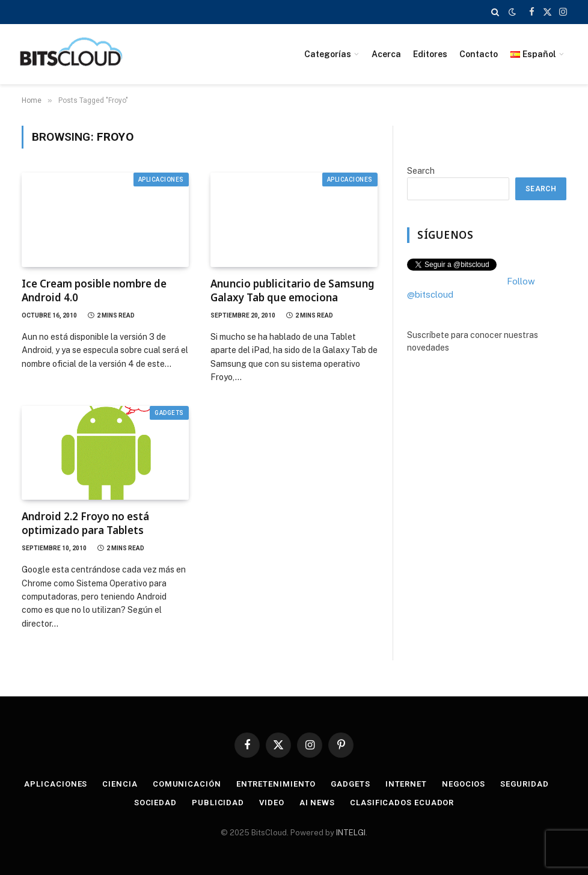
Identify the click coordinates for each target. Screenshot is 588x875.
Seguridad (524, 784)
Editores (430, 54)
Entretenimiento (276, 784)
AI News (317, 803)
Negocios (464, 784)
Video (272, 803)
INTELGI (351, 833)
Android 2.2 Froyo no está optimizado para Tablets (85, 523)
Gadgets (169, 413)
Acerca (386, 54)
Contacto (479, 54)
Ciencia (120, 784)
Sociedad (155, 803)
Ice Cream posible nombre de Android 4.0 (94, 290)
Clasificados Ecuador (402, 803)
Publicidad (218, 803)
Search (421, 171)
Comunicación (187, 784)
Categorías (328, 54)
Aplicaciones (161, 180)
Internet (406, 784)
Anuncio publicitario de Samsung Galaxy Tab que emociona (292, 290)
